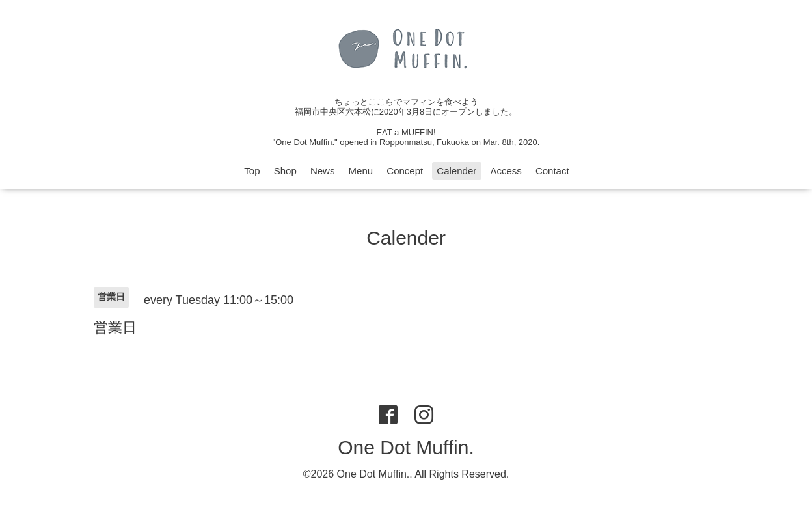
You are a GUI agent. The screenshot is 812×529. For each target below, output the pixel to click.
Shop (285, 171)
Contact (552, 171)
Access (506, 171)
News (323, 171)
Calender (456, 171)
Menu (361, 171)
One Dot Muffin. (406, 447)
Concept (405, 171)
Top (252, 171)
